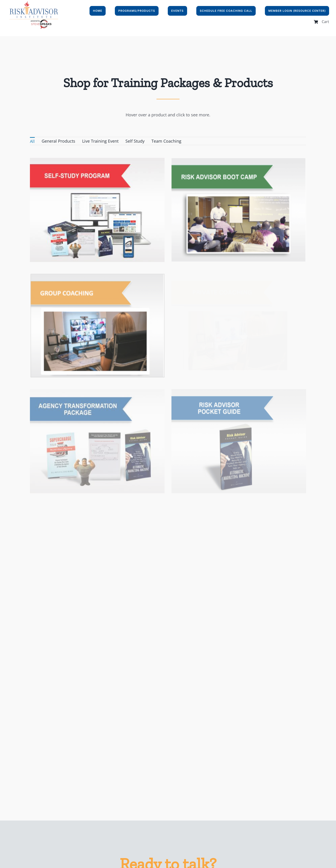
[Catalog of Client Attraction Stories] (97, 459)
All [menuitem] (32, 141)
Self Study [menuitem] (135, 141)
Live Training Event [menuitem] (100, 141)
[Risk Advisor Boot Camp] (225, 162)
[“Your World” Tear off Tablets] (153, 562)
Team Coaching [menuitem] (166, 141)
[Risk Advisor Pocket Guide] (253, 348)
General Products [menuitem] (58, 141)
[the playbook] (225, 459)
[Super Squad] (197, 266)
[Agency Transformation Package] (125, 348)
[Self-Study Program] (97, 162)
